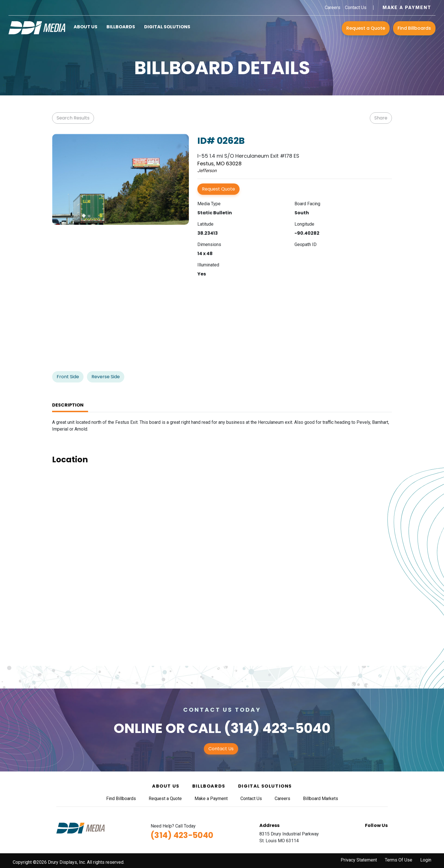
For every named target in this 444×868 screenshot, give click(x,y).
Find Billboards (414, 28)
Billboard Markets (321, 798)
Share (381, 118)
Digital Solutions (167, 27)
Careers (333, 8)
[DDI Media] (37, 27)
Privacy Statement (359, 860)
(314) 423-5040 (277, 728)
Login (426, 860)
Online (138, 728)
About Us (86, 27)
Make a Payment (407, 8)
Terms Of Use (399, 860)
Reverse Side (106, 377)
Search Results (73, 118)
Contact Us (356, 8)
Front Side (68, 377)
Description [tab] (68, 405)
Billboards (121, 27)
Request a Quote (366, 28)
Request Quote (218, 189)
